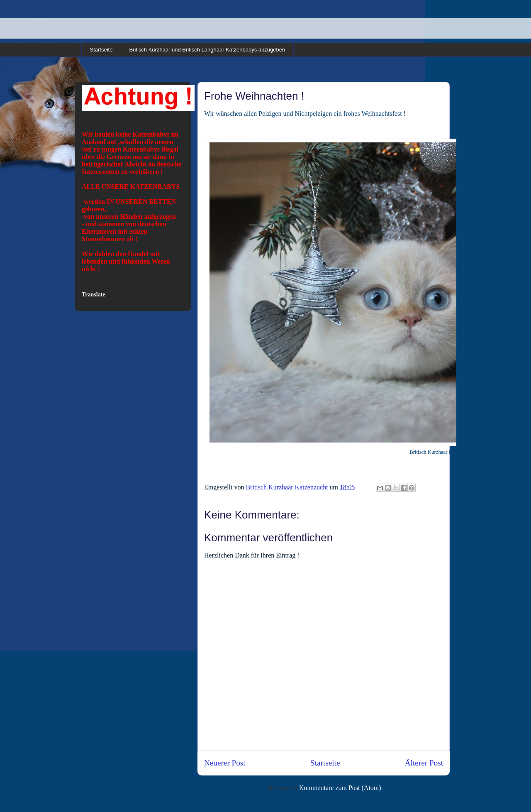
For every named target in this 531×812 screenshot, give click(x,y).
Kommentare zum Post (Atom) (340, 788)
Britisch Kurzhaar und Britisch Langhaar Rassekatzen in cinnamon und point (128, 24)
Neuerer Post (225, 763)
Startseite (101, 50)
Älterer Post (424, 763)
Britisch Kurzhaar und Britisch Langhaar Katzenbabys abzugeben (207, 50)
